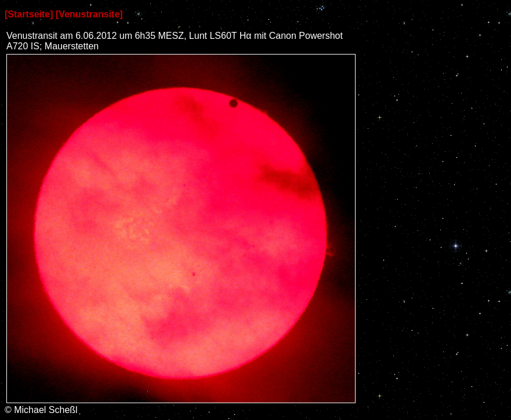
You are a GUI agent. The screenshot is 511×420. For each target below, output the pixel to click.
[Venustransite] (89, 14)
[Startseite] (29, 14)
